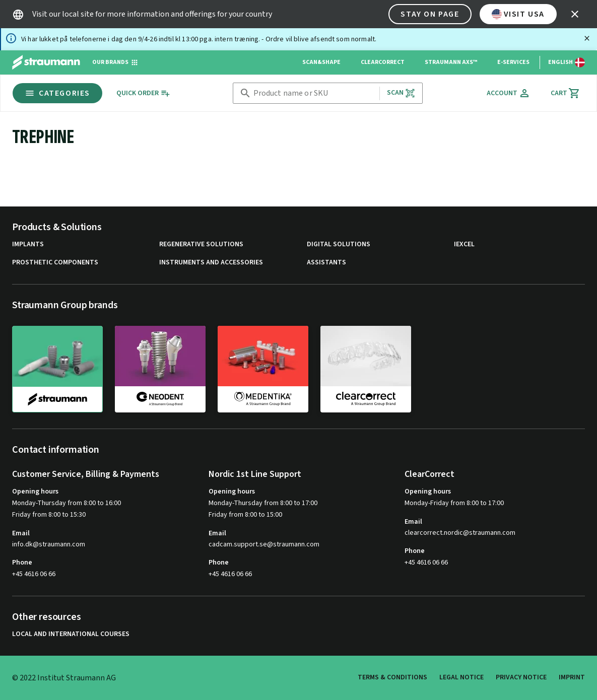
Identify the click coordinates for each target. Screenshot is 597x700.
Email (21, 533)
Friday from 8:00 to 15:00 (245, 515)
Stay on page (430, 14)
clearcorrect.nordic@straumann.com (460, 533)
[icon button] (575, 14)
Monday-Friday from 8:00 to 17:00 (454, 503)
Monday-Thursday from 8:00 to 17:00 (263, 503)
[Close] (587, 38)
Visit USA (518, 14)
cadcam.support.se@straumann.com (264, 545)
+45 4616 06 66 (34, 574)
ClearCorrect (383, 62)
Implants (28, 244)
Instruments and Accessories (211, 263)
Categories (57, 93)
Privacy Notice (521, 677)
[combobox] (314, 93)
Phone (22, 563)
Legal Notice (461, 677)
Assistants (326, 263)
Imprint (572, 677)
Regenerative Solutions (201, 244)
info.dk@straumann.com (49, 545)
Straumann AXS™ (451, 62)
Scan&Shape (321, 62)
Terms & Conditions (392, 677)
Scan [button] (401, 93)
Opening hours (35, 492)
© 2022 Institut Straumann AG (64, 678)
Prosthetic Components (55, 263)
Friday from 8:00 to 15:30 (49, 515)
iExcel (464, 244)
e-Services (513, 62)
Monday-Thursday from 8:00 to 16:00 (67, 503)
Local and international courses (71, 634)
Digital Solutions (339, 244)
